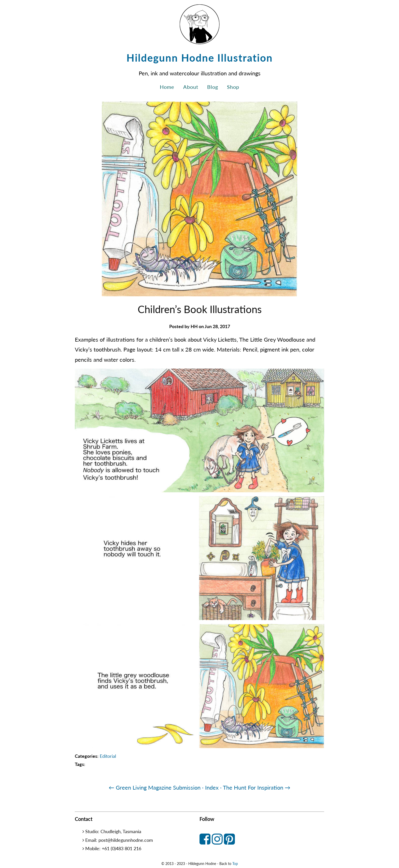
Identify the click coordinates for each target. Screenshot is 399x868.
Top (235, 864)
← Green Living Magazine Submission (155, 787)
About (191, 87)
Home (167, 87)
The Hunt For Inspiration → (257, 787)
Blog (213, 87)
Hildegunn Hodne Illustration (200, 58)
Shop (233, 87)
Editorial (108, 756)
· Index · (212, 787)
